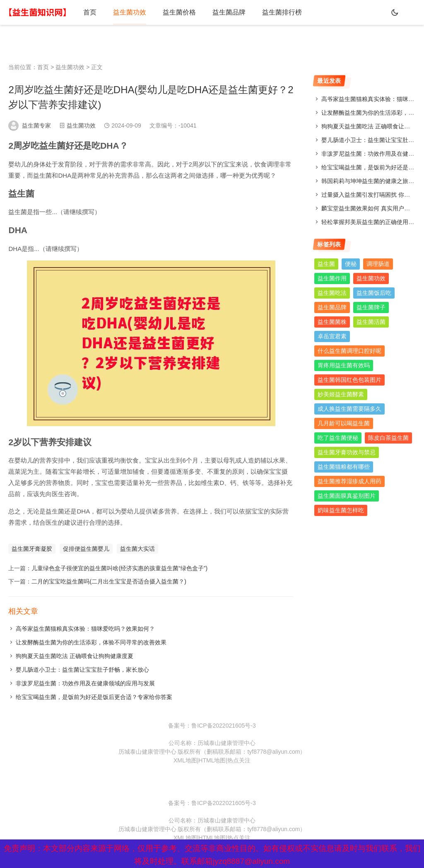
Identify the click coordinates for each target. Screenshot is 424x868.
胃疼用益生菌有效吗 (344, 365)
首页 (90, 12)
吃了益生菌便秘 (338, 438)
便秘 (351, 264)
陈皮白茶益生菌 (388, 438)
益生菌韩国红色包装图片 (349, 380)
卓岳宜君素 (332, 336)
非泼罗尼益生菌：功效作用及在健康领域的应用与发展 (85, 683)
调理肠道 (378, 264)
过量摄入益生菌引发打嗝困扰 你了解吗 (371, 195)
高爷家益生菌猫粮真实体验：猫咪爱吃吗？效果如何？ (85, 629)
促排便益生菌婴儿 (86, 549)
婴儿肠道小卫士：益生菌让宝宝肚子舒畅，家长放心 (82, 670)
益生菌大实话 (137, 549)
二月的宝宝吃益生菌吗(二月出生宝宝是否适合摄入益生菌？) (109, 581)
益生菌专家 (36, 125)
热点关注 (239, 760)
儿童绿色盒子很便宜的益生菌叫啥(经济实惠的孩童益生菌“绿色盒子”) (119, 568)
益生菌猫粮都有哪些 (344, 467)
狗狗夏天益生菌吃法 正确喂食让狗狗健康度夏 (75, 656)
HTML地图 (212, 760)
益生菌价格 (179, 12)
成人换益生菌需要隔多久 (349, 409)
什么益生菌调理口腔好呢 (349, 351)
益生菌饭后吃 (374, 293)
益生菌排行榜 (282, 12)
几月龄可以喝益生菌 (344, 423)
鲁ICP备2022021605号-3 (224, 726)
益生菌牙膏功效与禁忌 (347, 452)
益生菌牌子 (371, 307)
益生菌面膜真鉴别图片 (347, 496)
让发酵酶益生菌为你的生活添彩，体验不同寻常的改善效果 (91, 642)
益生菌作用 (332, 278)
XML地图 (185, 760)
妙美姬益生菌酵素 (341, 394)
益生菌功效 (130, 12)
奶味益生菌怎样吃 (341, 510)
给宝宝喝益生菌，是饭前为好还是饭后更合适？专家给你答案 (94, 697)
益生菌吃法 (332, 293)
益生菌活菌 (371, 322)
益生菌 (326, 264)
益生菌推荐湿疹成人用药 (349, 481)
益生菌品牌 (229, 12)
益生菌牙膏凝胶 (32, 549)
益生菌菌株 (332, 322)
